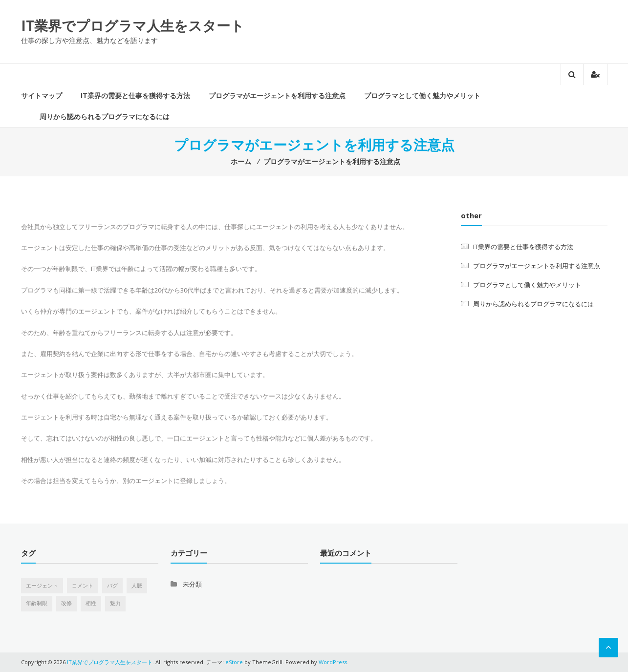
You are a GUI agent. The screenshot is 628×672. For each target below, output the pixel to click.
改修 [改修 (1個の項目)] (66, 603)
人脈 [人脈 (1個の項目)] (137, 586)
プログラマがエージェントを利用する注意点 (277, 95)
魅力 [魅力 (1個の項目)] (115, 603)
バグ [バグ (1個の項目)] (112, 586)
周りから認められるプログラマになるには (105, 116)
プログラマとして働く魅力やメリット (422, 95)
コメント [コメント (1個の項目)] (83, 586)
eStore (234, 662)
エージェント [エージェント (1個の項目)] (42, 586)
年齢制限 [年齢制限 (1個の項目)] (37, 603)
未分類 (192, 584)
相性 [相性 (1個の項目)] (91, 603)
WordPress (333, 662)
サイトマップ (42, 95)
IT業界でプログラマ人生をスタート (133, 25)
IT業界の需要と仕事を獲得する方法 (135, 95)
